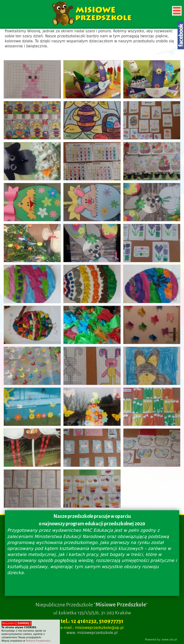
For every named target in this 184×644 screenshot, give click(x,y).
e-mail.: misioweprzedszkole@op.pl (92, 628)
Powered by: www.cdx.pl (161, 640)
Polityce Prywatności (38, 641)
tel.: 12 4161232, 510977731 (92, 621)
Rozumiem (17, 623)
